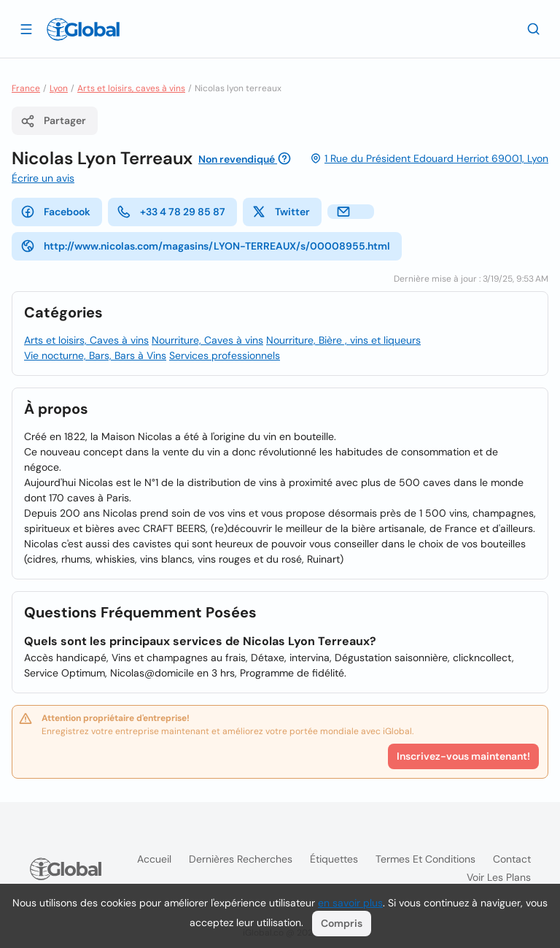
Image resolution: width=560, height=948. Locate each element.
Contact (512, 859)
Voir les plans (499, 877)
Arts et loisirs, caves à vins (131, 88)
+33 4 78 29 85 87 (171, 212)
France (26, 88)
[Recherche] (534, 28)
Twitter (281, 212)
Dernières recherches (241, 859)
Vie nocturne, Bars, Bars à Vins (95, 355)
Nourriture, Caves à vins (207, 340)
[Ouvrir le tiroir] (26, 28)
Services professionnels (225, 355)
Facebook (55, 212)
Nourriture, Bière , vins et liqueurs (343, 340)
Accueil (154, 859)
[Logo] (83, 29)
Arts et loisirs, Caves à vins (86, 340)
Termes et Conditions (425, 859)
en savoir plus (350, 903)
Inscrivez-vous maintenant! (463, 756)
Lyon (59, 88)
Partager (53, 121)
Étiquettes (334, 859)
